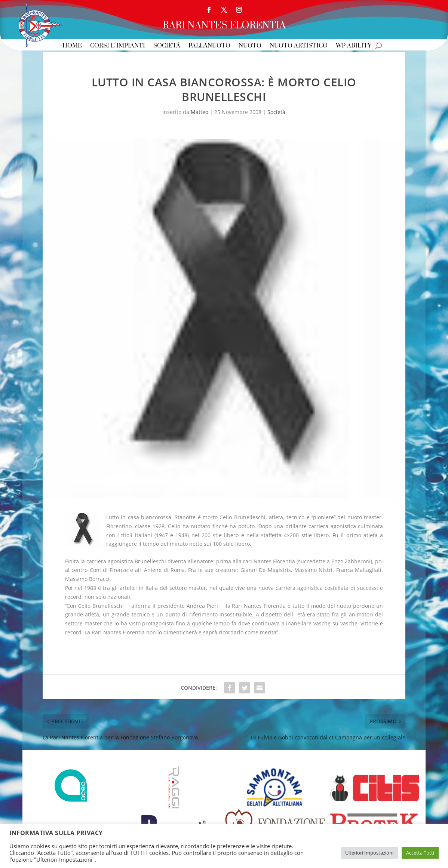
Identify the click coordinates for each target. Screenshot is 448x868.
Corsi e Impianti (118, 46)
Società (167, 46)
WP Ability (354, 46)
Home (72, 46)
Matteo (200, 112)
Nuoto (250, 46)
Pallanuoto (209, 46)
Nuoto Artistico (299, 46)
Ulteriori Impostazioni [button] (369, 853)
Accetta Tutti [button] (420, 853)
